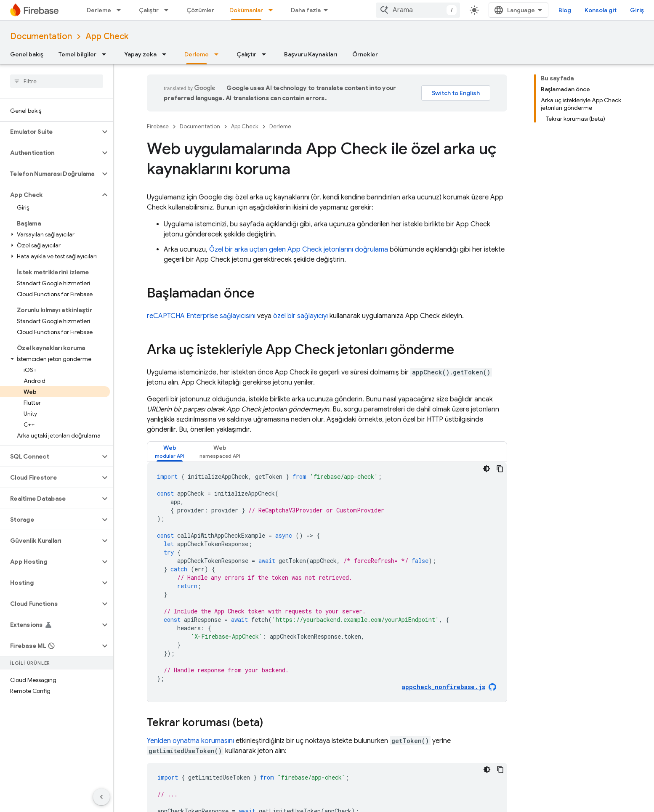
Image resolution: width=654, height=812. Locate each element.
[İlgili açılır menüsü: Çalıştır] (169, 10)
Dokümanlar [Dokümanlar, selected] (246, 10)
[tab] (170, 452)
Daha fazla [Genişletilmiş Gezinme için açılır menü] (306, 10)
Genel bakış (27, 54)
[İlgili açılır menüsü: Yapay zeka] (167, 54)
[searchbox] (57, 81)
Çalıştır (149, 10)
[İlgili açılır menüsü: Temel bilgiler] (106, 54)
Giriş (637, 10)
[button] (50, 132)
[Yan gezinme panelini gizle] (101, 797)
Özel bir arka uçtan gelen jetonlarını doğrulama (299, 249)
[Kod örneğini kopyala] (500, 469)
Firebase (158, 126)
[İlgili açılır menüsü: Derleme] (121, 10)
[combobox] (418, 10)
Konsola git (601, 10)
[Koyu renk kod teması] (487, 469)
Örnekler (365, 54)
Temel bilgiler (77, 54)
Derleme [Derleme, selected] (197, 54)
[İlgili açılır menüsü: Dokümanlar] (273, 10)
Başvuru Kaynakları (311, 54)
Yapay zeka (140, 54)
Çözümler (200, 10)
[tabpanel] (327, 582)
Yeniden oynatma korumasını (190, 741)
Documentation (41, 36)
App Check (107, 36)
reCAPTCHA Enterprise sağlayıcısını (201, 316)
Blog (565, 10)
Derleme (99, 10)
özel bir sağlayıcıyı (300, 316)
